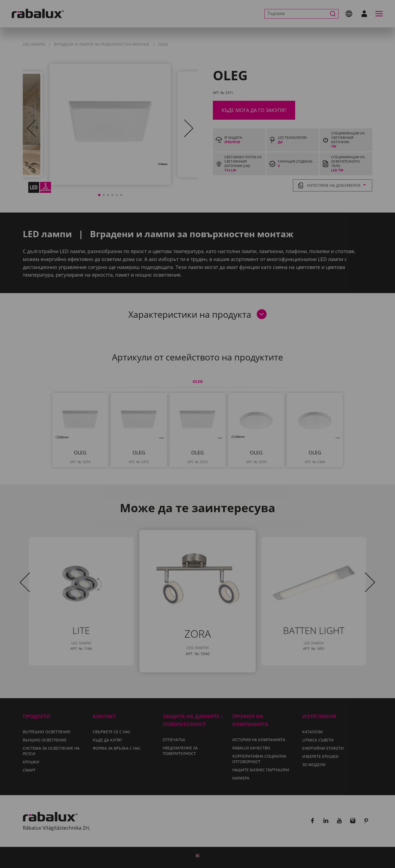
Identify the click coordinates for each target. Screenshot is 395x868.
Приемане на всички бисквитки (198, 474)
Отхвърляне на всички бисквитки (240, 460)
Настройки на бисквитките (146, 460)
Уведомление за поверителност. (165, 444)
